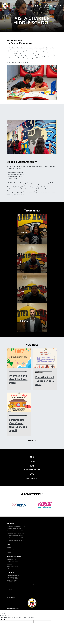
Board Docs (10, 564)
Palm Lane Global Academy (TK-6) (15, 538)
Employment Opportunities (13, 550)
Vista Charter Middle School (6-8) (15, 529)
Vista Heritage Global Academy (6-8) (15, 533)
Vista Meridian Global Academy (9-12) (16, 535)
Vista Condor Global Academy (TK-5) (16, 531)
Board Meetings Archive (12, 562)
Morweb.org (16, 608)
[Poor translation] (4, 619)
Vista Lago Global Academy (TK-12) (15, 540)
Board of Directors (11, 559)
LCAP (8, 568)
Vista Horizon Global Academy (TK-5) (16, 526)
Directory (9, 548)
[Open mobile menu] (57, 6)
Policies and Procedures (13, 566)
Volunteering (10, 552)
